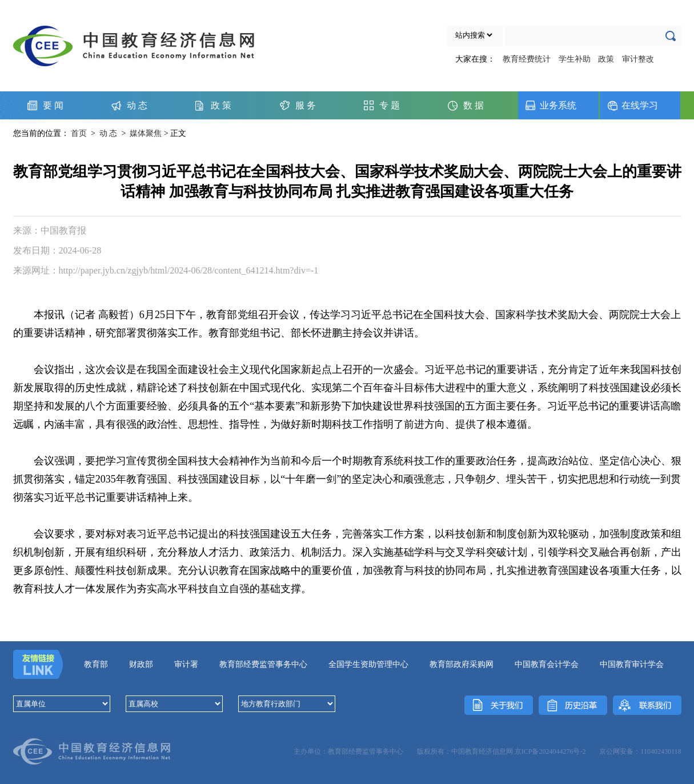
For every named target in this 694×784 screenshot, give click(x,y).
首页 (79, 133)
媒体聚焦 (146, 133)
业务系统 (558, 105)
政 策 (221, 105)
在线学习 (640, 105)
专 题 (390, 105)
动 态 (137, 105)
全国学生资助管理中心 (368, 664)
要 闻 (53, 105)
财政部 (141, 664)
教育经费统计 (527, 59)
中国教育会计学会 (547, 664)
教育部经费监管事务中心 (263, 664)
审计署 (186, 664)
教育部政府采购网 (462, 664)
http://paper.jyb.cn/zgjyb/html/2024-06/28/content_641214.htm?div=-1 (189, 270)
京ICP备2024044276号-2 (550, 751)
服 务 (306, 105)
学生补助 (575, 59)
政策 (606, 59)
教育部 (96, 664)
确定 (673, 34)
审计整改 (638, 59)
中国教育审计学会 (632, 664)
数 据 (474, 105)
